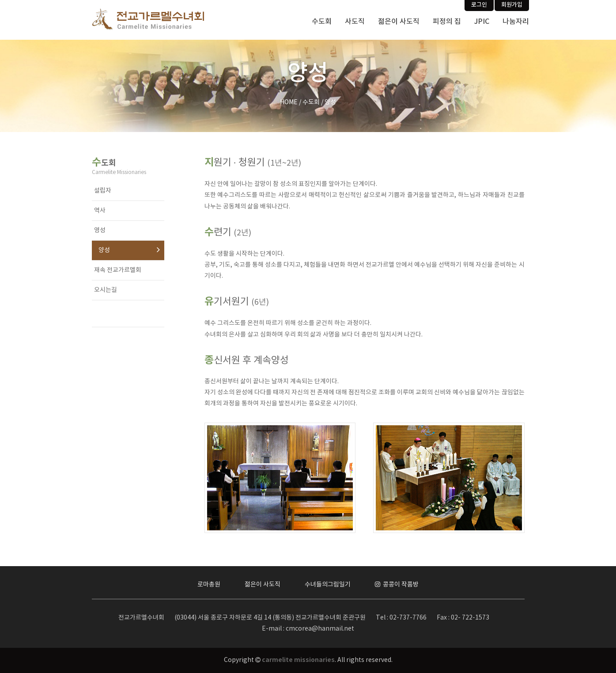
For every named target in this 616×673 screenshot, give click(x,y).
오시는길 (106, 290)
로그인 (479, 5)
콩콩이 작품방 (397, 585)
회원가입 (512, 5)
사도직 (355, 22)
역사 (100, 211)
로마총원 (209, 585)
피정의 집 (447, 22)
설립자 (103, 191)
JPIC (482, 22)
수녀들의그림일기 (328, 585)
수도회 (322, 22)
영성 (100, 231)
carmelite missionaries (298, 660)
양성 (104, 250)
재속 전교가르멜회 (118, 270)
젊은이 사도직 (399, 22)
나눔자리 (516, 22)
